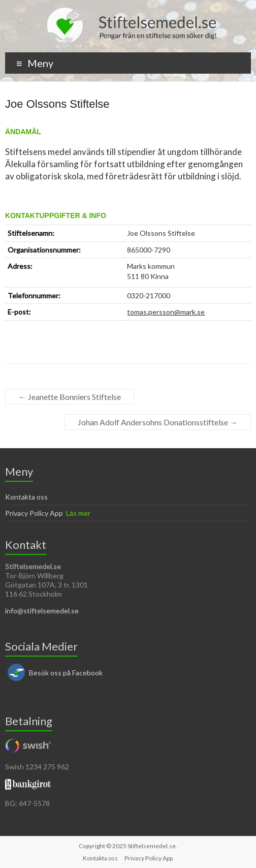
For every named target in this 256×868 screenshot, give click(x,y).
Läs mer (78, 513)
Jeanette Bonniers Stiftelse (70, 397)
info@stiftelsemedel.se (42, 611)
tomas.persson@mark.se (166, 312)
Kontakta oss (26, 497)
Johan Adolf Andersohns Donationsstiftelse (158, 422)
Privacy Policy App (34, 513)
